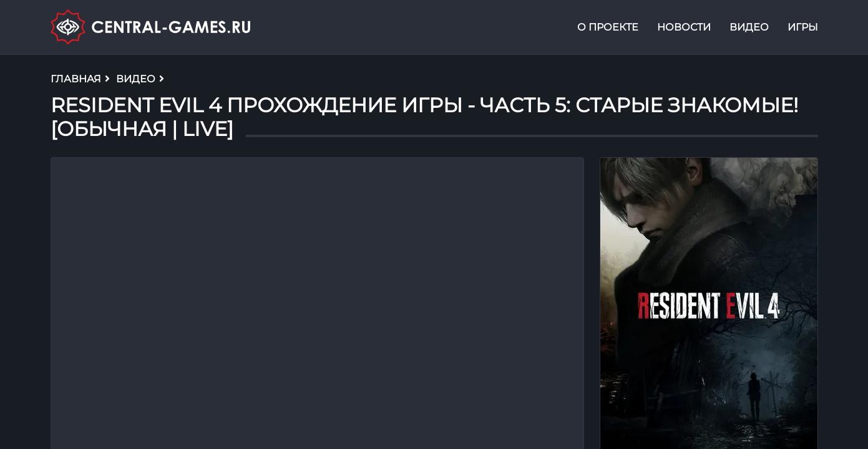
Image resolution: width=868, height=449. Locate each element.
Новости (684, 27)
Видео (749, 27)
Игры (803, 27)
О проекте (608, 27)
